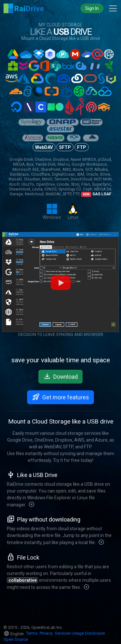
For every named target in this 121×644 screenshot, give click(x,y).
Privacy (46, 633)
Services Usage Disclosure (80, 633)
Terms (32, 633)
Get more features (60, 397)
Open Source (16, 639)
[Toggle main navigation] (113, 8)
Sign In (92, 8)
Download (61, 376)
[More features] (32, 505)
